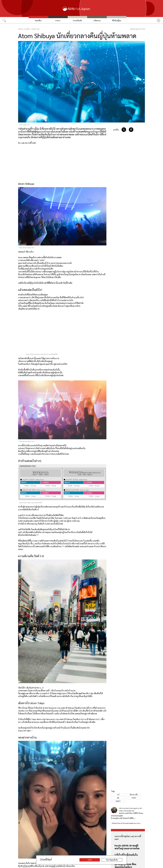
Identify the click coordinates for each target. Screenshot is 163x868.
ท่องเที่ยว (38, 20)
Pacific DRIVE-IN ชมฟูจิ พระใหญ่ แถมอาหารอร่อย (127, 847)
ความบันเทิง (77, 20)
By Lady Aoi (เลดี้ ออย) (27, 143)
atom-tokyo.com (24, 125)
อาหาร (58, 20)
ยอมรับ (90, 860)
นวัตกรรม (97, 20)
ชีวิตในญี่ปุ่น (117, 20)
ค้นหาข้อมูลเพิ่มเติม (112, 860)
